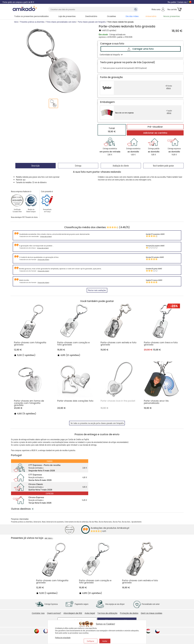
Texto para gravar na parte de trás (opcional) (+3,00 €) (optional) (124, 68)
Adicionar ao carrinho (155, 133)
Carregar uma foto (141, 49)
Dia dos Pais (117, 522)
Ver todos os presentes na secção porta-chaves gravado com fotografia (97, 423)
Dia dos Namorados (105, 522)
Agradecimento (137, 522)
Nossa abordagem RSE (18, 217)
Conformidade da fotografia (110, 54)
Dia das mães (132, 16)
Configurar (91, 641)
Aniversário (151, 16)
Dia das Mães (94, 522)
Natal (44, 522)
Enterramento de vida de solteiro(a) (76, 522)
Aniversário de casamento (55, 522)
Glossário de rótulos (32, 217)
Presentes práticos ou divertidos (22, 522)
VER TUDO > (49, 538)
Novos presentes (172, 16)
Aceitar (105, 641)
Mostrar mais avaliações (97, 290)
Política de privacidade (63, 637)
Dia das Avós (126, 522)
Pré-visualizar (155, 127)
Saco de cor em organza (124, 113)
